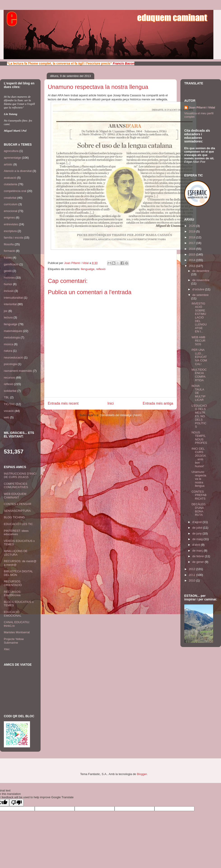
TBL (7, 397)
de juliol (198, 528)
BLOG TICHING (14, 517)
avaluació (10, 178)
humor (8, 284)
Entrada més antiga (158, 403)
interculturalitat (13, 298)
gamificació (11, 264)
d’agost (198, 522)
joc (6, 311)
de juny (198, 533)
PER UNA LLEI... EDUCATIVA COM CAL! (199, 357)
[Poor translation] (16, 803)
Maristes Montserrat (17, 632)
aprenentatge (13, 158)
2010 (192, 581)
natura (8, 351)
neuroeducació (13, 357)
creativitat (10, 198)
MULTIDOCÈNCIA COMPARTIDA (199, 375)
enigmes (9, 218)
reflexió (101, 269)
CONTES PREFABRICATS (199, 495)
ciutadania (10, 184)
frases (8, 258)
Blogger (142, 774)
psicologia (10, 364)
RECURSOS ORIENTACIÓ (13, 583)
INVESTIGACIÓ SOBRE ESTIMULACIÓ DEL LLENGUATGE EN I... (199, 318)
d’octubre (199, 289)
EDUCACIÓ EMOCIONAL (13, 614)
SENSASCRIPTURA (17, 511)
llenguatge (88, 269)
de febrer (199, 556)
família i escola (14, 238)
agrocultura (11, 151)
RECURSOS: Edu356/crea (13, 594)
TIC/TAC (9, 404)
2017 (192, 243)
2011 (192, 575)
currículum (11, 204)
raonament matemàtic (18, 371)
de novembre (201, 280)
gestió (8, 271)
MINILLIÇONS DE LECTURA (16, 553)
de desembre (201, 271)
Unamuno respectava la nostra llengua (199, 479)
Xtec (7, 649)
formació (9, 251)
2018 (192, 237)
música (8, 344)
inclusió (9, 291)
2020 (192, 226)
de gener (199, 562)
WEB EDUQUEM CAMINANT (15, 496)
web (7, 417)
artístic (8, 164)
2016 (192, 249)
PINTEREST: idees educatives (16, 533)
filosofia (9, 244)
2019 (192, 231)
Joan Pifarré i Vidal (77, 263)
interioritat (10, 304)
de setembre (200, 295)
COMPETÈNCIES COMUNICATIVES (16, 486)
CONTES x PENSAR (17, 504)
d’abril (197, 545)
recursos (9, 378)
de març (198, 551)
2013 (192, 266)
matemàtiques (13, 331)
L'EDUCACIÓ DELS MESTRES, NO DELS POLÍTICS (199, 416)
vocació (9, 411)
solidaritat (10, 391)
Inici (111, 403)
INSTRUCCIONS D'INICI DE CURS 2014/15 (20, 475)
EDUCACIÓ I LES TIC (18, 524)
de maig (198, 539)
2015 (192, 254)
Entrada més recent (63, 403)
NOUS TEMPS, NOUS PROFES (199, 438)
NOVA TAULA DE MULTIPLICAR (198, 393)
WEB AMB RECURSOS (198, 341)
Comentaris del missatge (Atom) (121, 415)
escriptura (10, 231)
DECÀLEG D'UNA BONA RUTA (198, 510)
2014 (192, 260)
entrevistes (11, 224)
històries (9, 278)
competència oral (15, 191)
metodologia (12, 337)
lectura (8, 317)
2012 (192, 569)
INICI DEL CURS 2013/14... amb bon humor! (199, 457)
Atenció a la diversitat (18, 171)
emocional (10, 211)
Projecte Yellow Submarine (14, 641)
